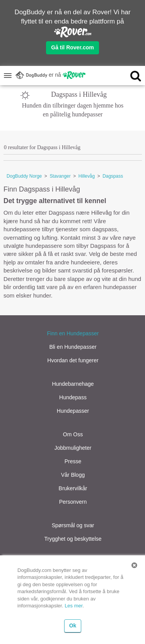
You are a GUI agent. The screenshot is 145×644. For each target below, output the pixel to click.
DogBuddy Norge (24, 176)
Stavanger (60, 176)
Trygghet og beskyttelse (73, 539)
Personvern (73, 502)
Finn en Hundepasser (73, 333)
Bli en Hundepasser (73, 347)
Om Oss (73, 434)
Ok (73, 626)
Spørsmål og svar (73, 525)
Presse (73, 461)
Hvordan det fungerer (73, 360)
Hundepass (73, 397)
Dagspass (113, 176)
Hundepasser (73, 411)
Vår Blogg (73, 475)
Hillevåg (87, 176)
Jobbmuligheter (73, 448)
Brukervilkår (73, 488)
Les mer (73, 606)
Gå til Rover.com (72, 47)
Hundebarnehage (73, 384)
